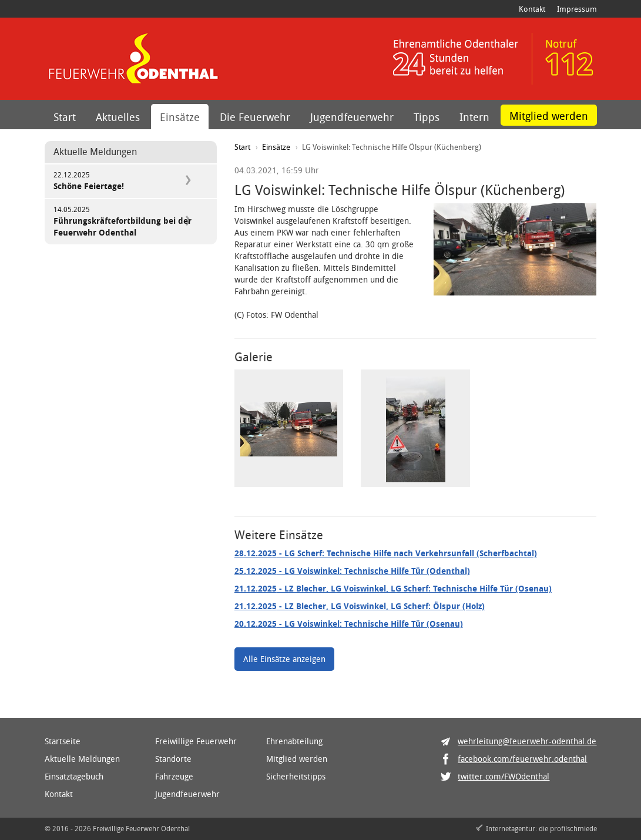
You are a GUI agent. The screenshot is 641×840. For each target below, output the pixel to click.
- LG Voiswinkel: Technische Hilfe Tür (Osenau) (349, 624)
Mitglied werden (549, 116)
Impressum (577, 9)
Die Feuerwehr (255, 117)
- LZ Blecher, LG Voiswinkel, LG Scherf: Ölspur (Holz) (360, 606)
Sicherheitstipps (296, 776)
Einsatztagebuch (74, 776)
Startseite (63, 741)
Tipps (427, 117)
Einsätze (180, 117)
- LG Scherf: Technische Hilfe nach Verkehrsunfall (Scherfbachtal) (386, 553)
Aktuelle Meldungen (82, 759)
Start (65, 117)
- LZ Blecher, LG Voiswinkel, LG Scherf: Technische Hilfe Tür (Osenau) (393, 588)
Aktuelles (118, 117)
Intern (474, 117)
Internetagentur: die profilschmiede (541, 828)
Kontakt (532, 9)
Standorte (173, 759)
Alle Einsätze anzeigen (284, 659)
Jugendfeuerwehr (352, 117)
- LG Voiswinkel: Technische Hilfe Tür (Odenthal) (352, 571)
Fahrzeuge (174, 776)
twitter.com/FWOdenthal (504, 776)
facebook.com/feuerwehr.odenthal (522, 759)
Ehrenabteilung (294, 741)
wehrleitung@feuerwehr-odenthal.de (527, 741)
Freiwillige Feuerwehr (196, 741)
